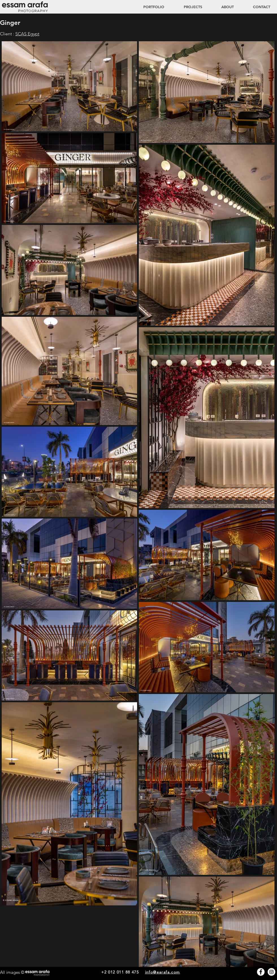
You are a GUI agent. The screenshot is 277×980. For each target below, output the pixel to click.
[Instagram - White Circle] (271, 972)
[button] (187, 7)
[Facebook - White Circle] (261, 972)
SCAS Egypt (27, 34)
